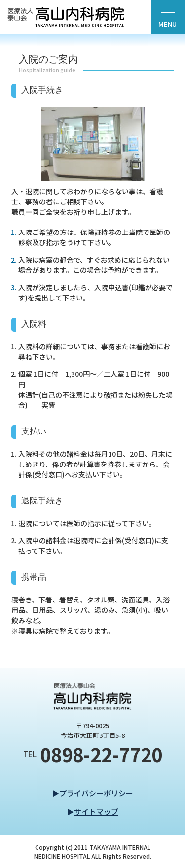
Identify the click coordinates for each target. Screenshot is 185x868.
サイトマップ (96, 812)
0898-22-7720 (101, 754)
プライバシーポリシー (96, 793)
